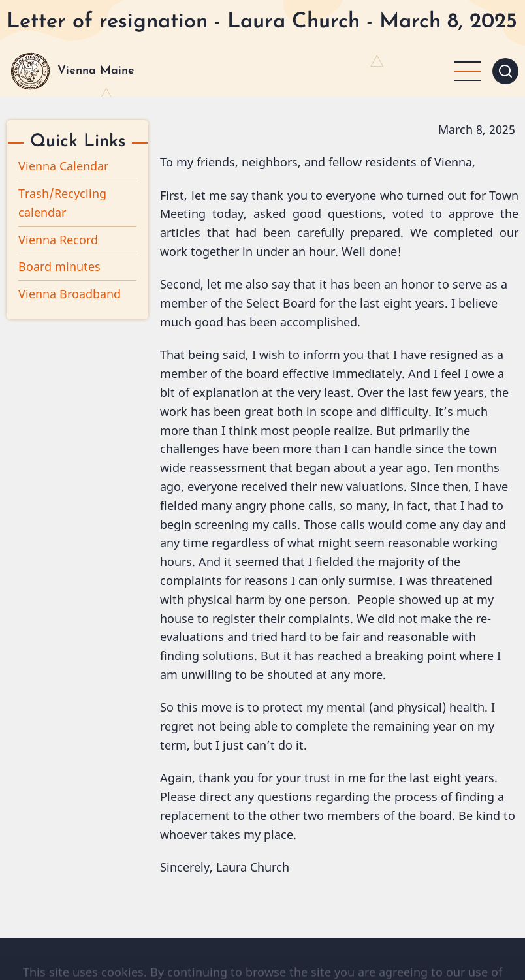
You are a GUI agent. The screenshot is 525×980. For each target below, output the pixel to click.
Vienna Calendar (63, 166)
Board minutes (59, 266)
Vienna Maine (96, 71)
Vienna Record (58, 240)
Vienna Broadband (70, 294)
